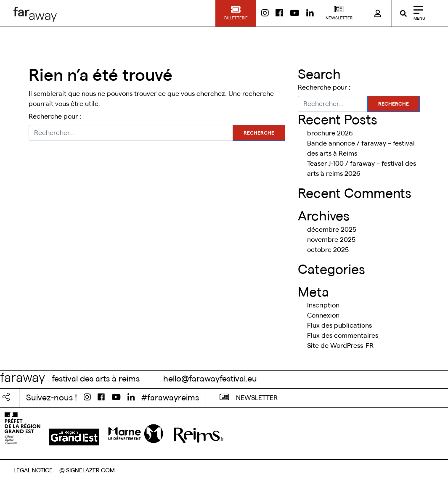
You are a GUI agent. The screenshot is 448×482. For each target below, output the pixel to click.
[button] (236, 13)
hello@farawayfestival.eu (210, 379)
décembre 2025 (332, 230)
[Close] (416, 13)
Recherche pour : (55, 117)
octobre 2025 (328, 250)
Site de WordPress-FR (340, 346)
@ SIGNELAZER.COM (87, 471)
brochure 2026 (330, 133)
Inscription (323, 305)
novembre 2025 (331, 240)
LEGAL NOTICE (33, 471)
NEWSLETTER (249, 397)
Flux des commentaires (343, 336)
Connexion (323, 315)
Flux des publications (339, 326)
